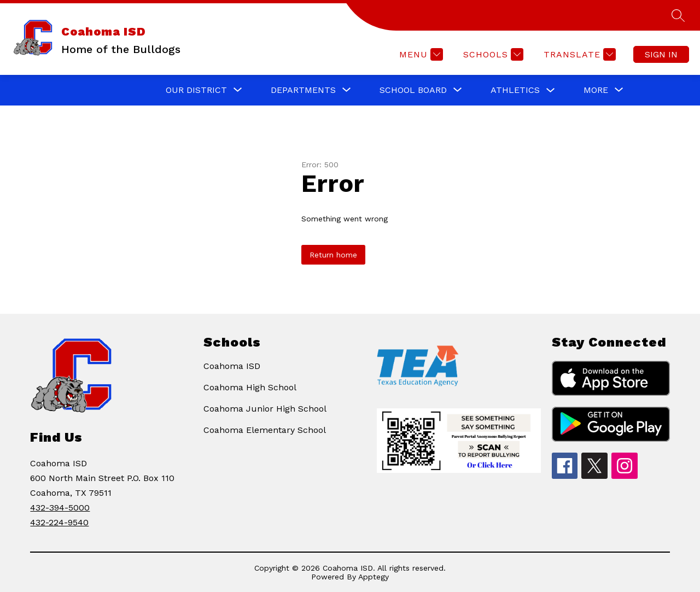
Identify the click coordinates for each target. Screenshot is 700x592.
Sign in (661, 54)
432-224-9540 (59, 522)
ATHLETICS (515, 90)
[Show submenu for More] (596, 90)
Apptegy (374, 577)
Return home (333, 255)
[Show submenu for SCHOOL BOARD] (413, 90)
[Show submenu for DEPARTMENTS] (303, 90)
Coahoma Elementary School (265, 430)
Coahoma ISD (232, 366)
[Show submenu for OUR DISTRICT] (196, 90)
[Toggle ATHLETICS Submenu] (551, 90)
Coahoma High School (250, 387)
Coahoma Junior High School (265, 409)
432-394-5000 (60, 508)
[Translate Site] (578, 54)
